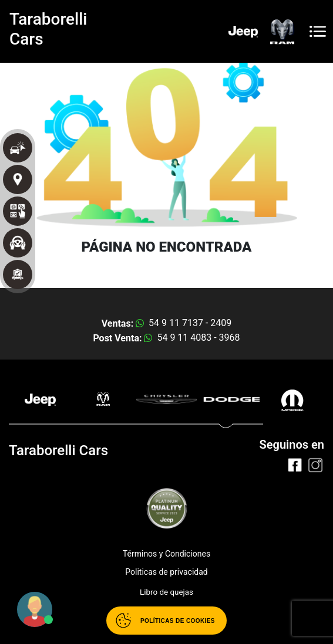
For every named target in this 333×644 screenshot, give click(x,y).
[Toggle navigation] (318, 31)
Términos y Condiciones (166, 554)
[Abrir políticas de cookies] (166, 621)
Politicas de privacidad (166, 572)
